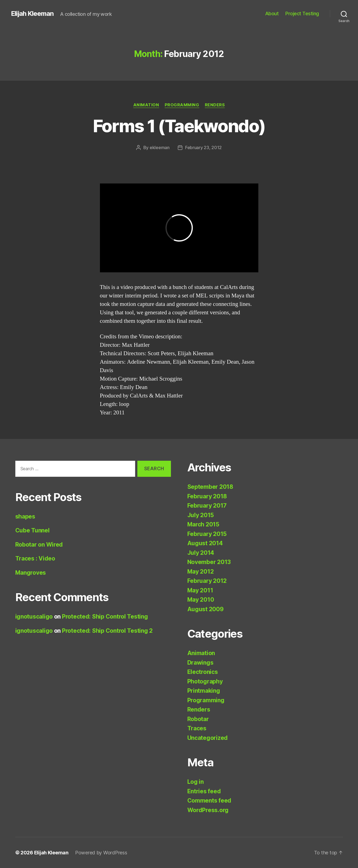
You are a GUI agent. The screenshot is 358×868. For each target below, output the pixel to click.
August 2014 (205, 543)
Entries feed (204, 791)
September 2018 (210, 487)
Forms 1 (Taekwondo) (179, 126)
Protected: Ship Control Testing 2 (107, 631)
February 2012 (207, 581)
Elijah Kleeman (32, 14)
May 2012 (201, 572)
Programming (182, 105)
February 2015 (207, 534)
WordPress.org (208, 810)
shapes (25, 516)
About (272, 13)
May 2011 (200, 590)
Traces (197, 728)
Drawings (200, 663)
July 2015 (201, 515)
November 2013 (209, 562)
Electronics (203, 672)
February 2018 (207, 496)
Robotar (198, 719)
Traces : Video (35, 558)
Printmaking (204, 691)
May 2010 (201, 600)
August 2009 (205, 609)
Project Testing (302, 13)
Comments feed (209, 801)
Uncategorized (208, 738)
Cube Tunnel (32, 530)
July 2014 (201, 553)
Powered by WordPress (101, 853)
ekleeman (160, 147)
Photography (205, 681)
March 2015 (203, 524)
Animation (146, 105)
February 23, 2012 (203, 147)
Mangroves (31, 573)
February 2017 (207, 506)
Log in (196, 782)
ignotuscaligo (34, 617)
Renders (215, 105)
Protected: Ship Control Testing (105, 617)
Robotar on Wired (39, 545)
